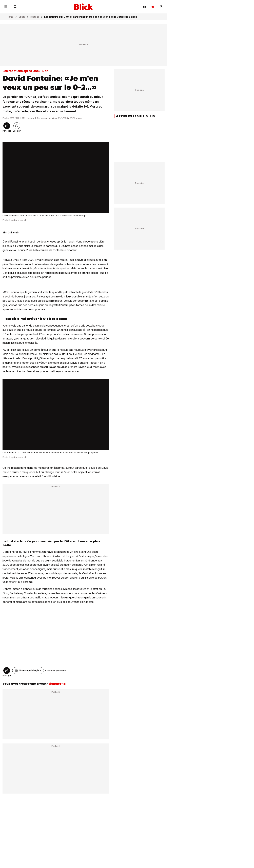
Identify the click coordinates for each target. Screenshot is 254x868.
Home (10, 17)
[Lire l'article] (17, 126)
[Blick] (84, 7)
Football (34, 17)
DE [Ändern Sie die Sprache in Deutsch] (145, 7)
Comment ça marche (55, 671)
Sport (22, 17)
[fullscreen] (56, 177)
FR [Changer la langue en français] (152, 7)
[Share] (7, 126)
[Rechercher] (15, 7)
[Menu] (6, 7)
